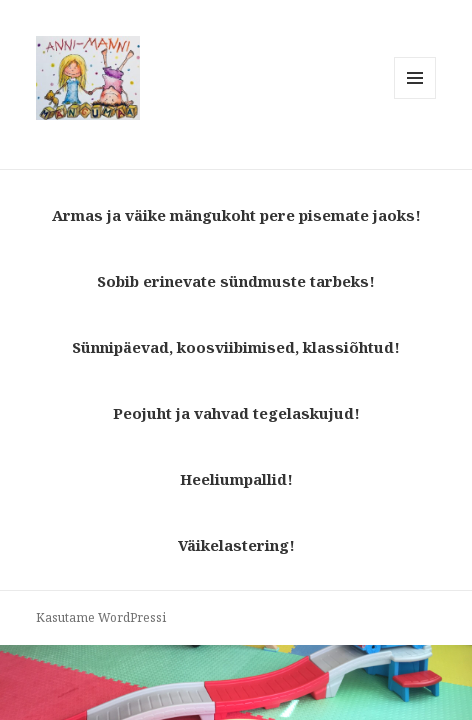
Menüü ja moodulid (415, 98)
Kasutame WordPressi (101, 617)
